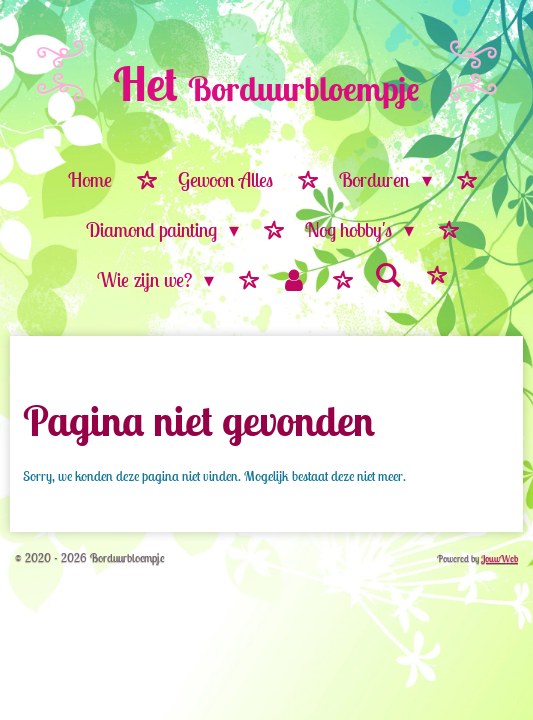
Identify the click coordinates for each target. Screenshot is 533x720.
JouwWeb (499, 558)
